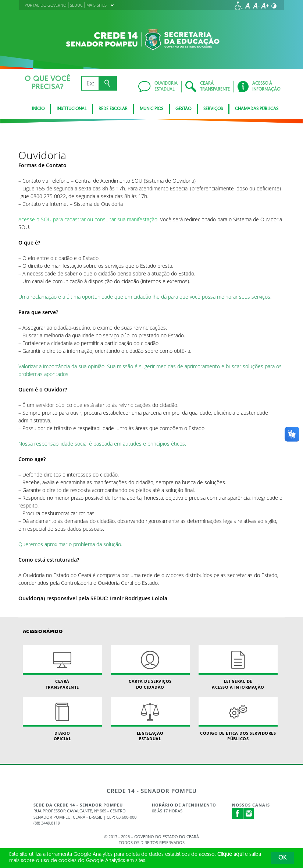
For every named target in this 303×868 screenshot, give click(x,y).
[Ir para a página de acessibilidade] (239, 6)
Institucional (72, 109)
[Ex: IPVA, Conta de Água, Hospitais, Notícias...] (90, 83)
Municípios (151, 109)
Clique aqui (230, 855)
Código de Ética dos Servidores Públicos (238, 719)
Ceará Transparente (62, 667)
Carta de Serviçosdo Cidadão (150, 667)
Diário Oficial (62, 719)
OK (282, 858)
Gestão (183, 109)
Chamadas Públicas (257, 109)
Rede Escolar (113, 109)
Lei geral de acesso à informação (238, 667)
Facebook (238, 813)
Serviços (213, 109)
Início (38, 109)
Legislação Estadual (150, 719)
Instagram (249, 813)
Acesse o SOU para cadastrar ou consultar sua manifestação (88, 219)
